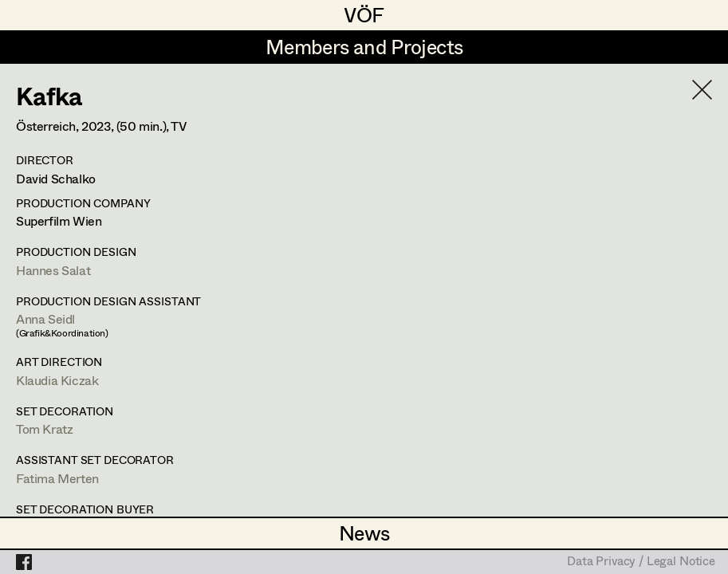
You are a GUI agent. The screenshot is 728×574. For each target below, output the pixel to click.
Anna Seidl (45, 318)
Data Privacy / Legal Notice (641, 562)
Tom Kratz (44, 429)
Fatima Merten (57, 478)
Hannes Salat (53, 270)
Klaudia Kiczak (57, 380)
